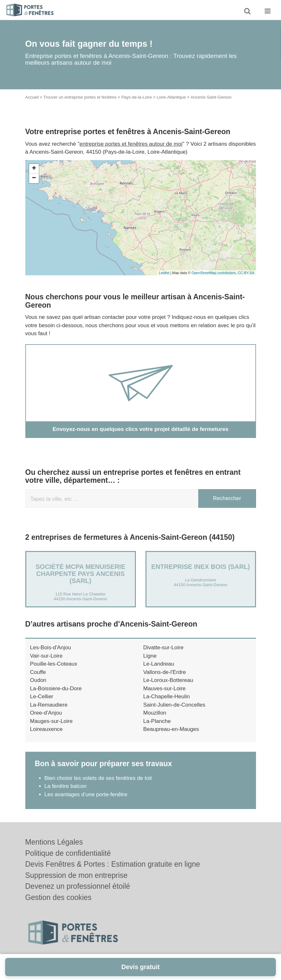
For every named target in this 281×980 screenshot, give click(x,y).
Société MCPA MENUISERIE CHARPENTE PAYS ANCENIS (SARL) (80, 574)
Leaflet (164, 273)
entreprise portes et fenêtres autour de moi (131, 144)
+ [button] (34, 169)
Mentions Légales (54, 842)
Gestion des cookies (58, 897)
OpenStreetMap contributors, (215, 273)
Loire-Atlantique (171, 97)
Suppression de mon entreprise (77, 875)
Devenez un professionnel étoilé (78, 886)
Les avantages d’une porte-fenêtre (86, 794)
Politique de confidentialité (68, 853)
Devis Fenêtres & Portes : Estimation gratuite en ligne (113, 864)
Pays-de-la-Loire (137, 97)
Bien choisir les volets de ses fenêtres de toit (98, 778)
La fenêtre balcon (66, 786)
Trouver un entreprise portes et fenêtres (80, 97)
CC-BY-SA (246, 273)
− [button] (34, 178)
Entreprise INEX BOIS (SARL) (201, 567)
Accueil (32, 97)
